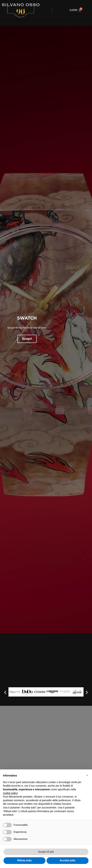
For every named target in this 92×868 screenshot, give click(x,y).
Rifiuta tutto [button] (25, 860)
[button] (52, 10)
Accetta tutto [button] (68, 860)
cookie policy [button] (10, 793)
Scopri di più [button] (46, 852)
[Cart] (75, 10)
